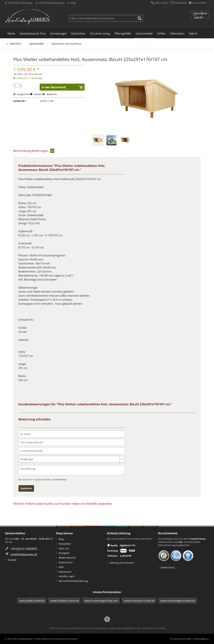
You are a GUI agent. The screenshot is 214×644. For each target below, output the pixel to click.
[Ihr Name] (72, 434)
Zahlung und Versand (122, 563)
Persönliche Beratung (20, 3)
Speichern (26, 488)
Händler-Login (67, 576)
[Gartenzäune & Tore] (33, 34)
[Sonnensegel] (58, 34)
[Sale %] (193, 34)
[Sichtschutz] (78, 34)
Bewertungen (43, 151)
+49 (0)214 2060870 (24, 549)
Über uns (64, 548)
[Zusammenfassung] (72, 451)
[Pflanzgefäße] (123, 34)
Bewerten (50, 94)
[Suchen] (139, 18)
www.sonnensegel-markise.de (178, 601)
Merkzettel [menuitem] (180, 3)
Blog (73, 3)
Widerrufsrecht (67, 558)
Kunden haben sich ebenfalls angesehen (87, 504)
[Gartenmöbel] (144, 34)
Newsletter (65, 544)
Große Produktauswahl (52, 3)
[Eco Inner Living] (100, 34)
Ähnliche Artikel (23, 504)
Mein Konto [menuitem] (161, 3)
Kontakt (12, 560)
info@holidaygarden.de (24, 554)
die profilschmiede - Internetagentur (191, 639)
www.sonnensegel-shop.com (101, 601)
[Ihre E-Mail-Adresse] (72, 442)
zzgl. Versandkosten (33, 74)
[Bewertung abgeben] (72, 459)
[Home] (11, 34)
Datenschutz (66, 562)
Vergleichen (22, 94)
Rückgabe (64, 553)
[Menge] (17, 86)
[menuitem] (106, 18)
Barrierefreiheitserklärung (73, 581)
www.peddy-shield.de (32, 601)
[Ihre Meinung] (72, 470)
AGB (61, 567)
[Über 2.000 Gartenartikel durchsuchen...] (106, 18)
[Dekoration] (177, 34)
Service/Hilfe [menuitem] (198, 3)
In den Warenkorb (54, 87)
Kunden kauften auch (47, 504)
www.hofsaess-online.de (64, 601)
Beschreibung (22, 151)
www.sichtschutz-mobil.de (139, 601)
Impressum (65, 572)
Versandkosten (100, 628)
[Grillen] (161, 34)
